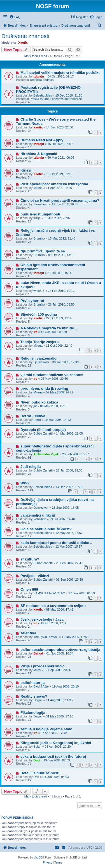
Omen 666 (29, 589)
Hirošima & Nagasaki (39, 154)
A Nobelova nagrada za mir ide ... (49, 328)
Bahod (38, 653)
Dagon (38, 700)
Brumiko (39, 238)
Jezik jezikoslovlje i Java (42, 619)
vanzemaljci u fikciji (38, 515)
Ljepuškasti (41, 362)
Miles (37, 670)
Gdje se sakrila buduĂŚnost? (46, 529)
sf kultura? (30, 559)
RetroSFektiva (33, 416)
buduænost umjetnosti (40, 214)
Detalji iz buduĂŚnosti (40, 773)
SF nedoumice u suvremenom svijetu (53, 606)
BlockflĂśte (41, 686)
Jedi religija (31, 467)
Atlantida (28, 633)
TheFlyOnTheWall (46, 637)
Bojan (37, 747)
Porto (37, 420)
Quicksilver (41, 508)
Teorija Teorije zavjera (40, 342)
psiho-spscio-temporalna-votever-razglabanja (60, 650)
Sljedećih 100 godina (39, 314)
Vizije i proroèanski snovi (43, 666)
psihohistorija (32, 683)
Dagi (37, 760)
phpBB (38, 858)
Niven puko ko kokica (39, 402)
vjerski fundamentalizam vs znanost (52, 375)
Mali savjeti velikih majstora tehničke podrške (60, 73)
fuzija (37, 218)
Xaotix (23, 43)
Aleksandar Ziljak (46, 454)
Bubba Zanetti (43, 433)
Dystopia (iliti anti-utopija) (43, 430)
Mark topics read (36, 56)
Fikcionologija (33, 713)
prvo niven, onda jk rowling (44, 389)
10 (100, 492)
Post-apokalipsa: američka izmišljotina (54, 184)
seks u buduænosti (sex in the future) (53, 756)
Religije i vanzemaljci (39, 358)
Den (36, 777)
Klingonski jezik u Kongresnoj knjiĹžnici (56, 743)
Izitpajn (39, 76)
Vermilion (40, 519)
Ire (35, 332)
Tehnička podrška (42, 80)
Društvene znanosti (25, 36)
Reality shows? (34, 696)
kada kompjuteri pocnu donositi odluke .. (56, 543)
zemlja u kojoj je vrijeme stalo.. (47, 729)
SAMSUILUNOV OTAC (49, 593)
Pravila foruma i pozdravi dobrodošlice (56, 99)
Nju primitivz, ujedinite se (43, 251)
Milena (38, 188)
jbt (35, 406)
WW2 (25, 483)
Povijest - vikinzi (35, 576)
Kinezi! (26, 170)
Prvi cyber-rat (32, 301)
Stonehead (41, 204)
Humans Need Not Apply (42, 140)
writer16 (39, 291)
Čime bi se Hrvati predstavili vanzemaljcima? (60, 200)
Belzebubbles (43, 95)
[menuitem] (15, 17)
